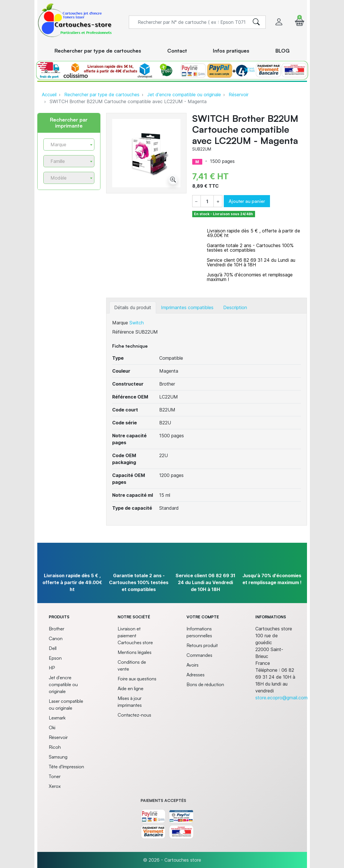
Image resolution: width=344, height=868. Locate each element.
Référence (123, 332)
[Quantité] (207, 201)
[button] (300, 22)
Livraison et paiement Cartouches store (135, 636)
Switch (137, 323)
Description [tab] (235, 307)
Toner (55, 776)
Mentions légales (135, 652)
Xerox (55, 786)
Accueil (49, 95)
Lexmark (57, 718)
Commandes (199, 655)
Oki (52, 727)
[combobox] (69, 145)
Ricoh (55, 747)
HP (52, 668)
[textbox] (67, 145)
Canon (56, 638)
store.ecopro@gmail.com (281, 698)
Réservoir (239, 95)
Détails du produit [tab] (133, 307)
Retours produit (202, 645)
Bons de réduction (205, 684)
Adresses (196, 675)
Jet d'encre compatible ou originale (184, 95)
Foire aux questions (137, 679)
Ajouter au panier (247, 201)
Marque (120, 323)
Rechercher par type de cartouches (102, 95)
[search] (256, 22)
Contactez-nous (134, 715)
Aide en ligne (131, 688)
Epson (55, 658)
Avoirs (193, 665)
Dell (53, 648)
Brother (57, 629)
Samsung (58, 757)
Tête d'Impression (66, 767)
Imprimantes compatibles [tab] (187, 307)
